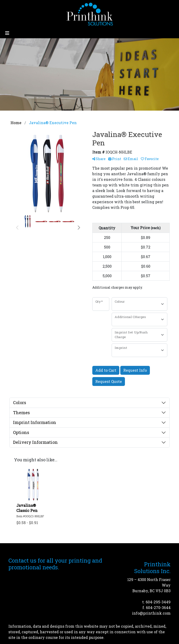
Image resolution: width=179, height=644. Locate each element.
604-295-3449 (158, 602)
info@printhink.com (151, 613)
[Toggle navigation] (7, 33)
